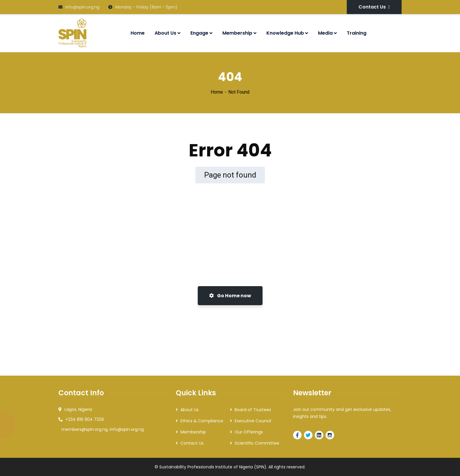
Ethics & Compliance (202, 421)
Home (217, 92)
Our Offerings (249, 432)
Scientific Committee (257, 443)
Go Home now (230, 296)
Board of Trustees (253, 410)
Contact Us (374, 7)
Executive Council (253, 421)
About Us (190, 410)
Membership (193, 432)
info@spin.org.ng (79, 7)
